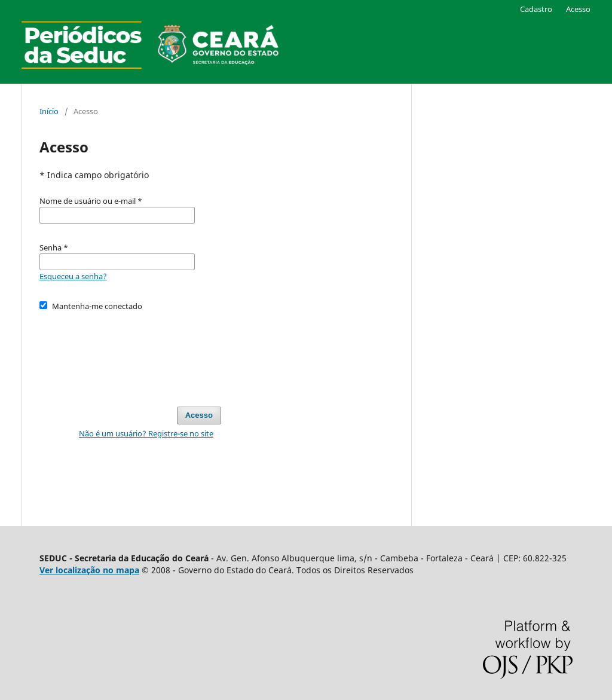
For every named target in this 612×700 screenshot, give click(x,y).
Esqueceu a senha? (73, 276)
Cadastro (536, 9)
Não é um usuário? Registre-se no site (146, 433)
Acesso (578, 9)
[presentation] (130, 353)
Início (49, 111)
